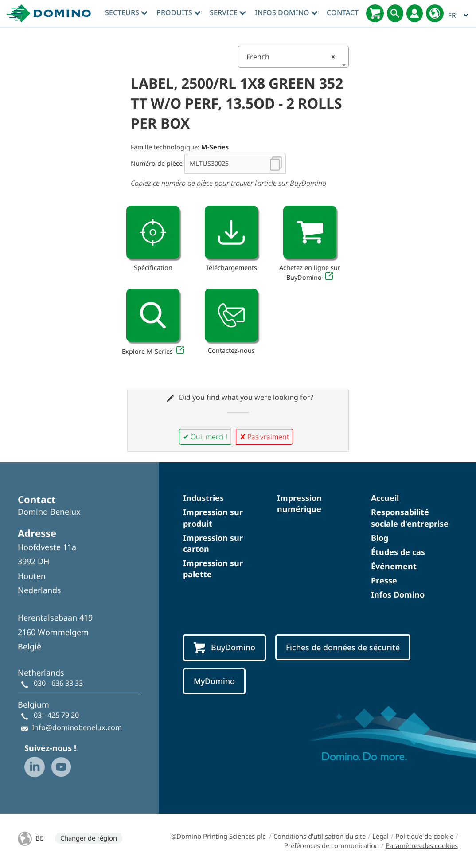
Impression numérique (299, 503)
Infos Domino (286, 12)
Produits (179, 12)
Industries (203, 498)
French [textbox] (291, 57)
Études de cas (398, 552)
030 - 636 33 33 (58, 683)
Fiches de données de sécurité (343, 647)
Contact (343, 12)
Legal (380, 836)
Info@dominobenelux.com (77, 727)
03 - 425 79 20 (56, 715)
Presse (384, 580)
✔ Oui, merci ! (205, 437)
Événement (394, 566)
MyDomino (214, 681)
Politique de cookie (424, 836)
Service (228, 12)
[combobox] (293, 57)
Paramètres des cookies (422, 845)
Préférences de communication (332, 845)
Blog (380, 538)
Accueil (385, 498)
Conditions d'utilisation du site (320, 836)
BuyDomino (224, 648)
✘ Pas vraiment (264, 437)
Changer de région (89, 838)
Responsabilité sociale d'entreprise (410, 518)
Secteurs (126, 12)
